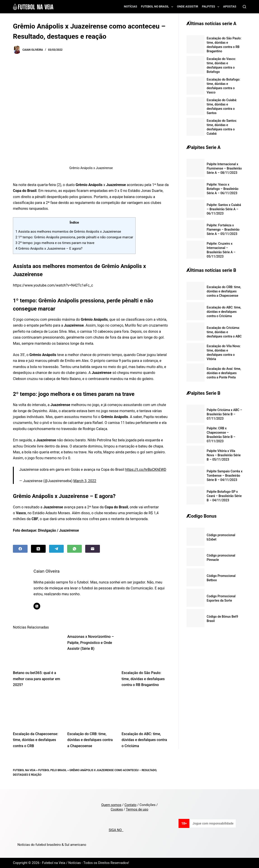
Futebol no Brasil (158, 7)
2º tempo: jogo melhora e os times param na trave (55, 243)
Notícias (131, 6)
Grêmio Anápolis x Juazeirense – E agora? (49, 249)
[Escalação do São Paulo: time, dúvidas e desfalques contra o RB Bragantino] (145, 650)
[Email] (93, 549)
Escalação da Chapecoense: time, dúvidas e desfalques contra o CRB (35, 740)
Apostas (230, 6)
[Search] (244, 7)
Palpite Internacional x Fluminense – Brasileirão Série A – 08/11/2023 (224, 168)
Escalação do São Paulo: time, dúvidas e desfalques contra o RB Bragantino (143, 679)
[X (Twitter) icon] (37, 606)
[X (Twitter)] (38, 549)
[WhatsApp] (74, 549)
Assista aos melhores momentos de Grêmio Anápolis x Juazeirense (68, 232)
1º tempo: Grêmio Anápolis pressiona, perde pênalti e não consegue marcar (74, 237)
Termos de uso (137, 809)
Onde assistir (187, 6)
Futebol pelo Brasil (52, 770)
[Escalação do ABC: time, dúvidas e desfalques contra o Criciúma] (145, 711)
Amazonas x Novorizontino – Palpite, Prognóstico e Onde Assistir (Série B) (91, 643)
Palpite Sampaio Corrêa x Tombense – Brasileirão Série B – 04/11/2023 (225, 476)
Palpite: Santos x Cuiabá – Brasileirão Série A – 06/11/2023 (224, 209)
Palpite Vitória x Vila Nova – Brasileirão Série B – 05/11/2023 (224, 455)
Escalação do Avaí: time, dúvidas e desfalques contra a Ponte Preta (224, 373)
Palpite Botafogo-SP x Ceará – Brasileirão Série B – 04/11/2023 (224, 496)
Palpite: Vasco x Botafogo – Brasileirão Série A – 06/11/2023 (223, 189)
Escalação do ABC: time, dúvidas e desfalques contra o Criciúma (144, 740)
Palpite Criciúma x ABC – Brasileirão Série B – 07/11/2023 (225, 414)
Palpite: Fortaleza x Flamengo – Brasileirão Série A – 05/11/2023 (223, 230)
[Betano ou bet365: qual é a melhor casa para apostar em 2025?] (37, 650)
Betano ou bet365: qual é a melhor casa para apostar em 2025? (36, 679)
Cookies (117, 809)
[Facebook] (20, 549)
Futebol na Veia (24, 770)
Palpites (212, 7)
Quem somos (111, 805)
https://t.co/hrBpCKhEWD (146, 470)
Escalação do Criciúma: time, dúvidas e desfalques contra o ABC (224, 332)
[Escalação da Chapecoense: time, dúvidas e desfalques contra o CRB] (37, 711)
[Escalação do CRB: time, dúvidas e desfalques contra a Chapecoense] (91, 711)
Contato (131, 805)
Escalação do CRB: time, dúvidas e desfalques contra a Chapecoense (90, 740)
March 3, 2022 (85, 481)
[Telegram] (56, 549)
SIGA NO (116, 830)
